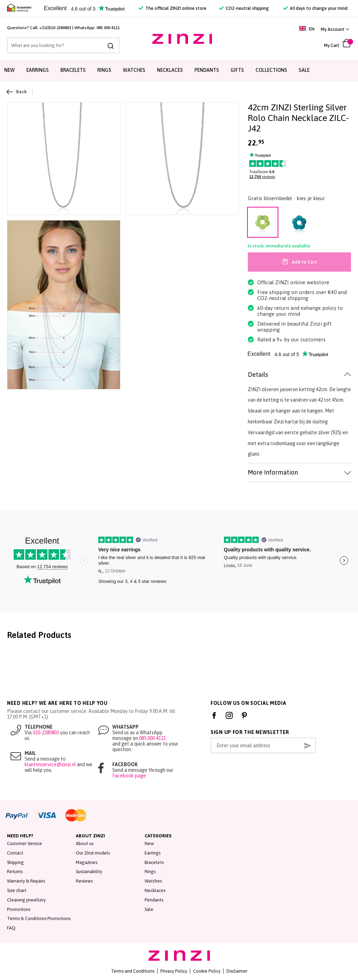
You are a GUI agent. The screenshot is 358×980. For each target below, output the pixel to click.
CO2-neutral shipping (244, 8)
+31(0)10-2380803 (55, 28)
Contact (15, 853)
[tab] (299, 375)
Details (258, 375)
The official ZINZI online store (173, 8)
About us (85, 843)
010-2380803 (46, 733)
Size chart (17, 890)
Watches (134, 70)
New (9, 70)
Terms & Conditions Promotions (39, 918)
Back (17, 92)
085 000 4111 (108, 28)
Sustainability (89, 872)
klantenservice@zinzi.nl (50, 764)
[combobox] (63, 45)
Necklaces (170, 70)
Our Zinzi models (93, 853)
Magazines (87, 862)
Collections (271, 70)
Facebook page (129, 776)
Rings (104, 70)
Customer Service (25, 843)
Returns (15, 872)
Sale (304, 70)
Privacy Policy (174, 971)
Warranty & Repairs (26, 881)
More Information (273, 472)
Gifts (237, 70)
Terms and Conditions (133, 971)
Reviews (84, 881)
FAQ (11, 928)
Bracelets (73, 70)
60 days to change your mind (315, 8)
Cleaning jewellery (26, 900)
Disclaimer (237, 971)
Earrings (38, 70)
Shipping (15, 862)
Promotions (19, 909)
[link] (335, 29)
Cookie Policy (207, 971)
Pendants (207, 70)
